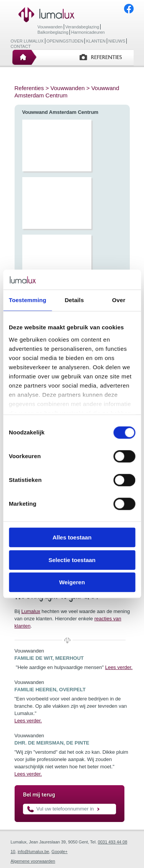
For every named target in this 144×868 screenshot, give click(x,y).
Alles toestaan (72, 538)
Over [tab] (119, 300)
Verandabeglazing (82, 27)
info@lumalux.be (33, 852)
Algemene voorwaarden (33, 861)
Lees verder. (119, 667)
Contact (21, 46)
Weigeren (72, 583)
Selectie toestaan (72, 560)
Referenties (29, 88)
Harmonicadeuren (88, 32)
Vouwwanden (50, 27)
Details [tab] (74, 300)
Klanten (96, 41)
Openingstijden (65, 41)
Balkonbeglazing (53, 32)
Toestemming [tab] (28, 300)
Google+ (60, 852)
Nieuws (117, 41)
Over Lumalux (27, 41)
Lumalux (31, 611)
